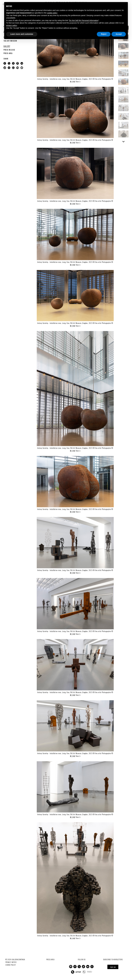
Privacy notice (11, 962)
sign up (113, 967)
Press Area (50, 959)
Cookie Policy (11, 965)
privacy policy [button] (12, 25)
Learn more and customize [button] (22, 34)
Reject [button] (104, 34)
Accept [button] (119, 34)
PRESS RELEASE (9, 50)
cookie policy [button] (52, 13)
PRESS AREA (8, 53)
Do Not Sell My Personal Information (84, 20)
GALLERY (7, 46)
